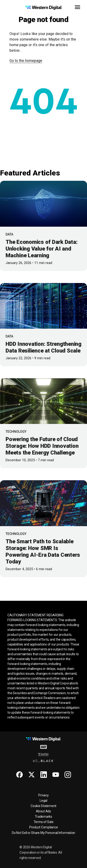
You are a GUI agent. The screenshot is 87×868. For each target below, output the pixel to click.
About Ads (43, 811)
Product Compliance (44, 827)
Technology (16, 432)
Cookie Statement (43, 806)
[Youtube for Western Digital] (56, 775)
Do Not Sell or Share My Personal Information (43, 833)
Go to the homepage (26, 61)
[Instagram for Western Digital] (68, 775)
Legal (43, 801)
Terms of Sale (44, 822)
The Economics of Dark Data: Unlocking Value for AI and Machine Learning (41, 249)
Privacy (43, 795)
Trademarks (43, 817)
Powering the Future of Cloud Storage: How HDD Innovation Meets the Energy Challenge (42, 446)
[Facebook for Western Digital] (19, 775)
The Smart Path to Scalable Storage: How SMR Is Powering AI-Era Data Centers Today (43, 552)
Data (9, 234)
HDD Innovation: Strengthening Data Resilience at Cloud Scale (43, 347)
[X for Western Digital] (32, 775)
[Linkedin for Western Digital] (44, 775)
